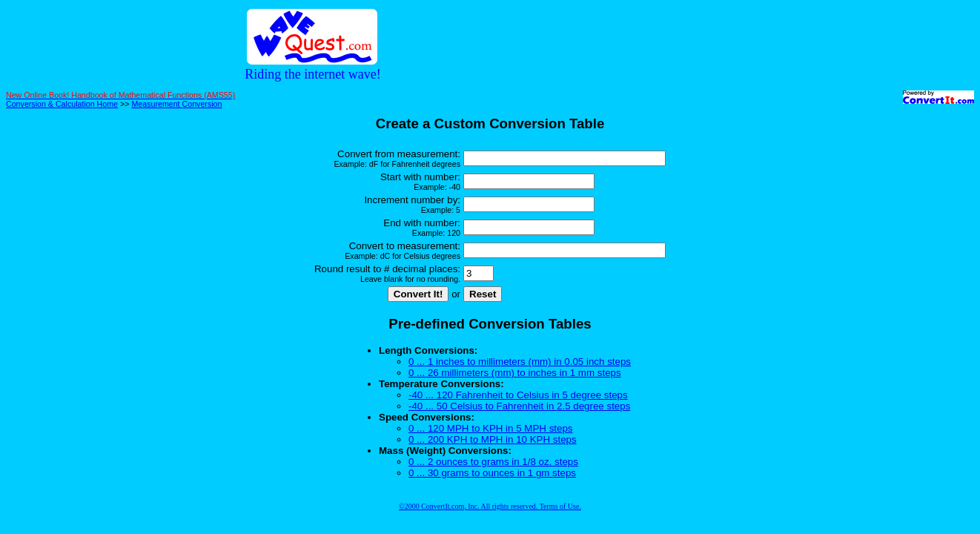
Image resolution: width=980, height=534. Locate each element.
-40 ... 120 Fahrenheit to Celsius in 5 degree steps (518, 395)
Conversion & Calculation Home (62, 104)
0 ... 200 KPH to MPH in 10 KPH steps (493, 439)
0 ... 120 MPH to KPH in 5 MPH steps (490, 428)
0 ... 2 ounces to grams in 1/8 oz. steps (493, 462)
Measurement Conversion (176, 104)
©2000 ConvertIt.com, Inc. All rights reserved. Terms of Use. (490, 506)
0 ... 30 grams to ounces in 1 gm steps (492, 473)
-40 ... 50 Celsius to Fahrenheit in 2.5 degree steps (519, 406)
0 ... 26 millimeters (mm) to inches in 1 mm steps (515, 373)
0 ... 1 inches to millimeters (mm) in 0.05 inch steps (520, 362)
